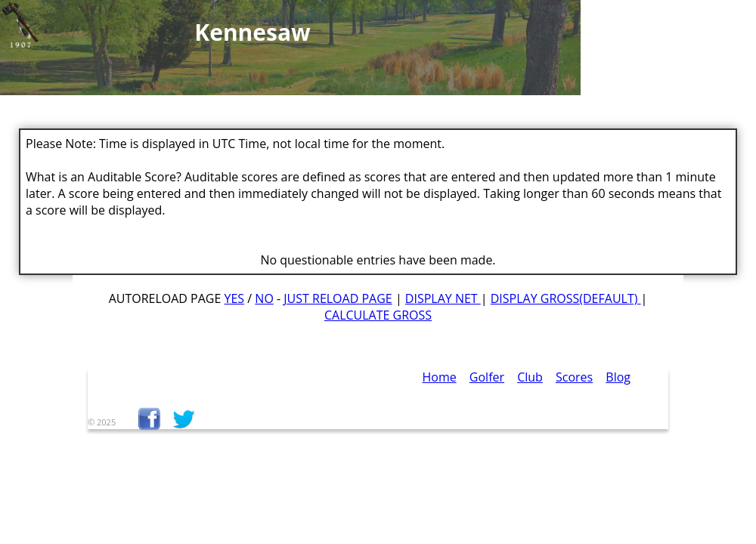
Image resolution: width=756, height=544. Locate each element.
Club (530, 377)
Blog (618, 377)
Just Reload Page (338, 298)
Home (440, 377)
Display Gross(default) (566, 298)
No (264, 298)
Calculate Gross (378, 315)
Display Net (443, 298)
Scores (574, 377)
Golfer (487, 377)
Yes (235, 298)
